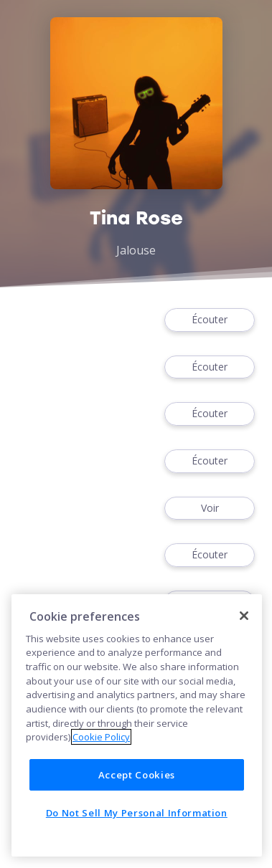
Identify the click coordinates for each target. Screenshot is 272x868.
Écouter (210, 320)
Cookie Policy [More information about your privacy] (101, 737)
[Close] (244, 616)
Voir (210, 509)
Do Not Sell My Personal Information (137, 813)
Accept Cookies (137, 775)
